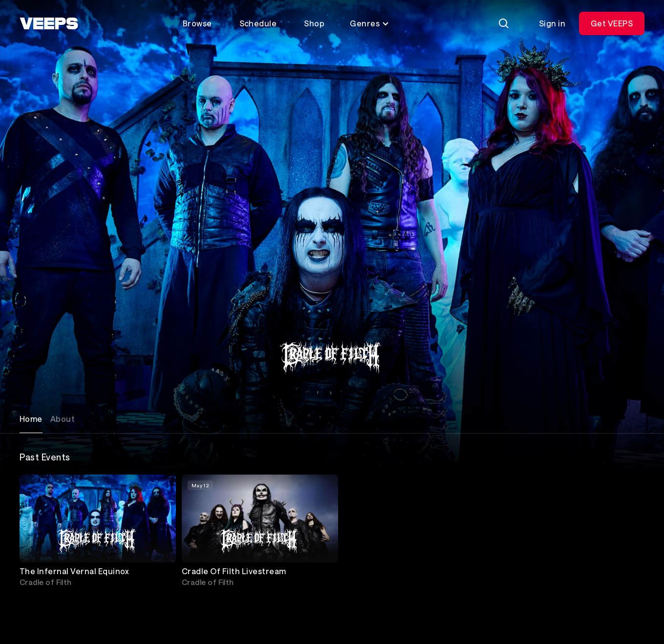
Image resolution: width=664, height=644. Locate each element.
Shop (314, 23)
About (63, 419)
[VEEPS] (49, 23)
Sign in (552, 23)
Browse (197, 23)
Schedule (258, 23)
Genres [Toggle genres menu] (370, 23)
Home (31, 419)
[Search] (504, 23)
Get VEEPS (612, 23)
